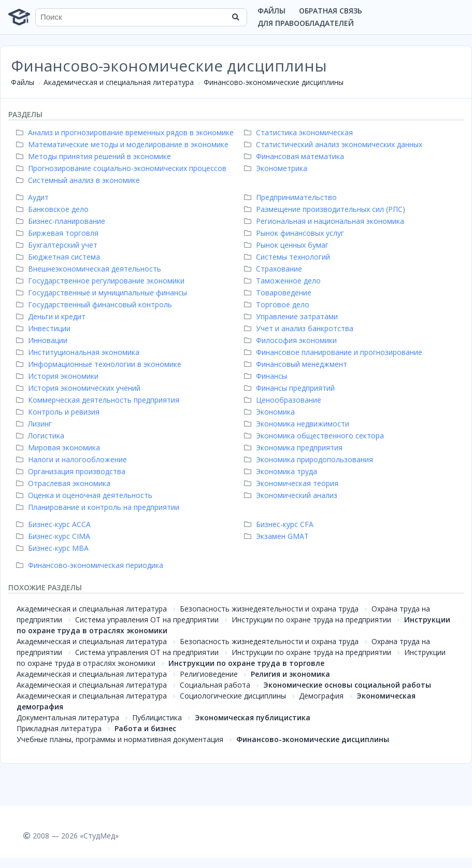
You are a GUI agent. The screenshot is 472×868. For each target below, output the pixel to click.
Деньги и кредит (52, 316)
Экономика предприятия (295, 447)
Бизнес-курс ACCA (55, 524)
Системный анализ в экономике (79, 180)
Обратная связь (331, 11)
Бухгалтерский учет (58, 245)
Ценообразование (284, 400)
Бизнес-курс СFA (280, 524)
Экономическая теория (292, 483)
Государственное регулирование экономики (102, 281)
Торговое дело (278, 304)
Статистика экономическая (300, 132)
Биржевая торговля (59, 233)
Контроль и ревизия (59, 412)
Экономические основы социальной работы (347, 685)
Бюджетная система (59, 257)
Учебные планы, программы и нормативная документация (120, 739)
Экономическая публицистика (253, 717)
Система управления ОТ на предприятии (147, 620)
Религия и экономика (290, 674)
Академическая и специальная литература (119, 82)
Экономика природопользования (310, 459)
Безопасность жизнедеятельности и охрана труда (269, 609)
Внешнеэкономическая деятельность (90, 269)
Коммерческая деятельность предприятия (99, 400)
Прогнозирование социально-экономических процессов (123, 168)
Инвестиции (45, 328)
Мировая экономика (59, 447)
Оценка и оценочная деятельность (85, 495)
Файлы (271, 11)
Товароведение (279, 293)
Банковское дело (54, 209)
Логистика (41, 436)
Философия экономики (292, 340)
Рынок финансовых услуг (295, 233)
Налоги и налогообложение (73, 459)
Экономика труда (282, 471)
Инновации (43, 340)
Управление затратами (292, 316)
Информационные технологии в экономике (100, 364)
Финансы (267, 376)
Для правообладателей (306, 23)
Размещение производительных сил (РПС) (326, 209)
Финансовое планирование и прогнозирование (334, 352)
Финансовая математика (295, 156)
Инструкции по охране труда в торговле (246, 663)
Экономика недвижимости (298, 424)
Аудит (34, 197)
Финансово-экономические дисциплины (274, 82)
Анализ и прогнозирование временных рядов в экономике (126, 132)
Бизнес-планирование (62, 221)
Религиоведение (209, 674)
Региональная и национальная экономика (325, 221)
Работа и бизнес (145, 728)
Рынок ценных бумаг (288, 245)
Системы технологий (288, 257)
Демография (321, 696)
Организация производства (72, 471)
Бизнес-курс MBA (54, 548)
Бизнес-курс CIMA (54, 536)
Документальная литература (68, 717)
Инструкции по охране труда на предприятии (311, 620)
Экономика (271, 412)
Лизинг (35, 424)
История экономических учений (80, 388)
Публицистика (157, 717)
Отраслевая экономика (65, 483)
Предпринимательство (292, 197)
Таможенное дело (284, 281)
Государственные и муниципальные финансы (103, 293)
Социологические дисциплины (233, 696)
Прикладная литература (59, 728)
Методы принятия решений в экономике (95, 156)
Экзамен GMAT (278, 536)
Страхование (274, 269)
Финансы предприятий (291, 388)
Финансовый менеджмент (297, 364)
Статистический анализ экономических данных (334, 144)
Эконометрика (277, 168)
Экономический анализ (292, 495)
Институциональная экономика (79, 352)
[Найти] (236, 17)
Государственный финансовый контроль (95, 304)
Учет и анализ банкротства (300, 328)
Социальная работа (215, 685)
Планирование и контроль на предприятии (99, 507)
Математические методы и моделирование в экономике (124, 144)
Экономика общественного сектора (315, 436)
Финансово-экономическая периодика (91, 565)
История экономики (59, 376)
